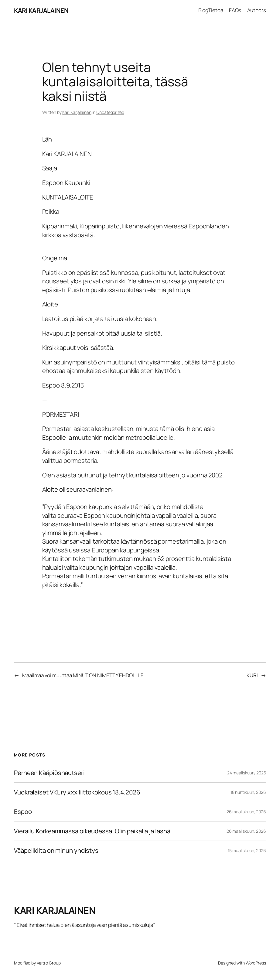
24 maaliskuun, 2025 (247, 773)
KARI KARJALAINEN (41, 10)
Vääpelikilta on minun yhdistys (56, 850)
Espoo (23, 812)
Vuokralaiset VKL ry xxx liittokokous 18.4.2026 (77, 792)
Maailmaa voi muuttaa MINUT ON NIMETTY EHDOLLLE (83, 675)
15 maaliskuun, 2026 (247, 850)
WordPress (256, 963)
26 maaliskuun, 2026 (246, 812)
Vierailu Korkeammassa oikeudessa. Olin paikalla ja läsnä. (93, 831)
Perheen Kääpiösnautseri (49, 773)
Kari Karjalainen (77, 112)
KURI (252, 675)
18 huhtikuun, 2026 (248, 792)
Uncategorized (110, 112)
